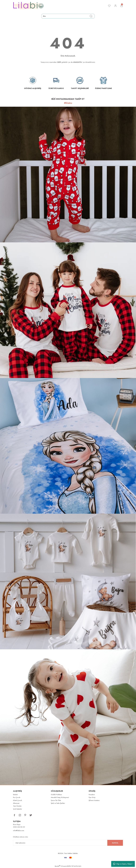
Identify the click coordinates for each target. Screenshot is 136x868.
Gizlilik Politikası (56, 795)
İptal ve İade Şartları (58, 803)
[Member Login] (115, 6)
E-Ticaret (64, 866)
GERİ (59, 62)
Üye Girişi (92, 797)
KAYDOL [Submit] (115, 843)
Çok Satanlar (18, 809)
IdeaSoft (57, 866)
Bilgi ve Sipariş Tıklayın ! (123, 864)
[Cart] (121, 6)
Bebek (15, 795)
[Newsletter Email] (68, 843)
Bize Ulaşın (17, 825)
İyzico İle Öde (56, 800)
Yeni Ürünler (17, 806)
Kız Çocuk (17, 797)
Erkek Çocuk (17, 800)
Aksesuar (16, 803)
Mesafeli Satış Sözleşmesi (60, 797)
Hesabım (92, 795)
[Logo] (28, 6)
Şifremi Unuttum (94, 800)
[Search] (68, 16)
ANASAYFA (78, 62)
